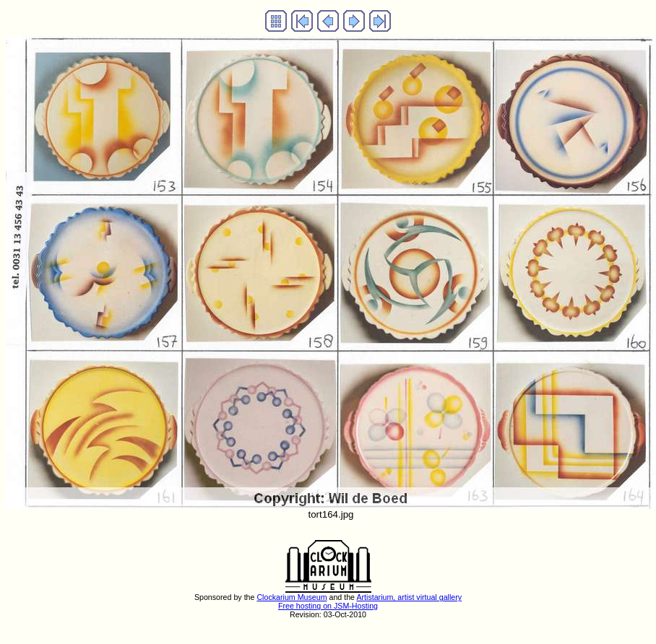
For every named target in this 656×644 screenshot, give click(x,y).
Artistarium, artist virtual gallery (409, 597)
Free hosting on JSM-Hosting (328, 606)
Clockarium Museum (292, 597)
